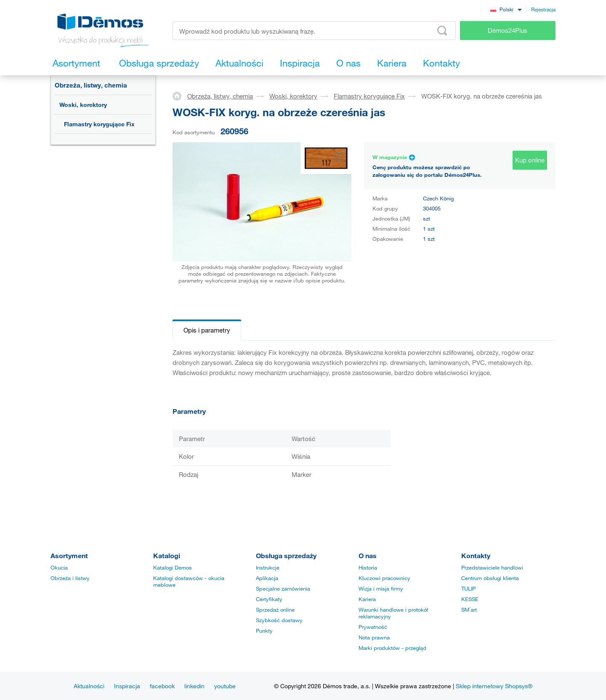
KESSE (470, 599)
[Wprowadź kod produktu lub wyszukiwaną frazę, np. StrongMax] (314, 31)
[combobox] (506, 9)
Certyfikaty (269, 599)
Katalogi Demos (173, 567)
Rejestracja (543, 9)
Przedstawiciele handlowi (492, 567)
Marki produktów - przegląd (392, 648)
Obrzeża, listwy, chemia (91, 85)
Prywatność (373, 627)
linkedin (194, 686)
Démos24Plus (508, 30)
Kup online (530, 160)
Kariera (367, 599)
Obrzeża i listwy (70, 578)
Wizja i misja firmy (381, 588)
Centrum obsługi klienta (490, 578)
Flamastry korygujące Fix (99, 124)
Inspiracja (127, 686)
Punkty (264, 631)
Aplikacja (267, 578)
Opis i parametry (207, 330)
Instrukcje (268, 567)
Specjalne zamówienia (283, 588)
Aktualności (89, 686)
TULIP (468, 588)
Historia (368, 567)
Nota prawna (374, 637)
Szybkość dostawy (279, 620)
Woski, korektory (83, 105)
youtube (225, 686)
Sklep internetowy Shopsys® (494, 686)
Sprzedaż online (275, 610)
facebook (162, 686)
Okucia (59, 567)
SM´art (469, 610)
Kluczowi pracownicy (384, 578)
